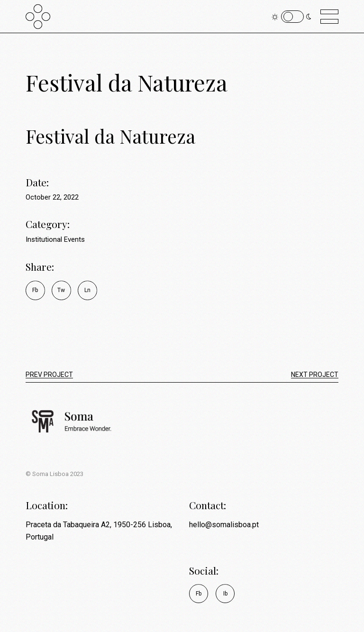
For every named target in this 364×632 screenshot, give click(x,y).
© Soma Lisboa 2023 (55, 474)
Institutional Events (55, 239)
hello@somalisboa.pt (224, 525)
